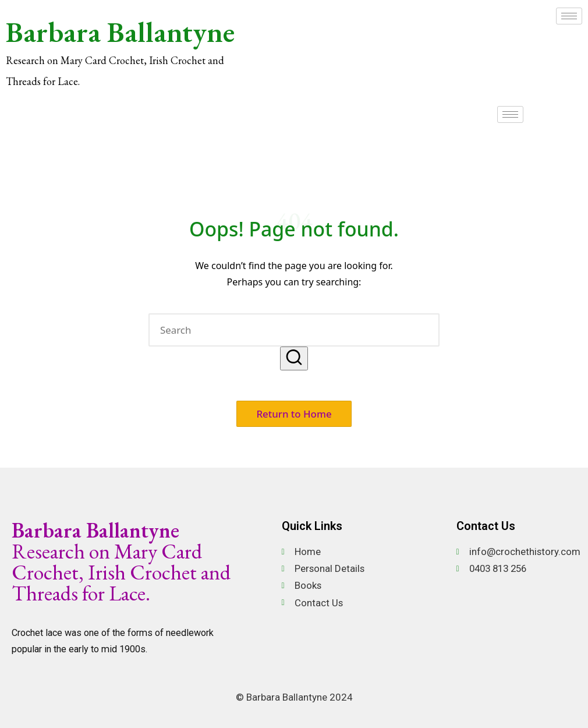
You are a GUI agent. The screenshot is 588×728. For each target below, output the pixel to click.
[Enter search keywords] (294, 330)
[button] (294, 358)
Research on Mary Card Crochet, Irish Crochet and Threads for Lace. (121, 562)
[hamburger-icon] (569, 16)
